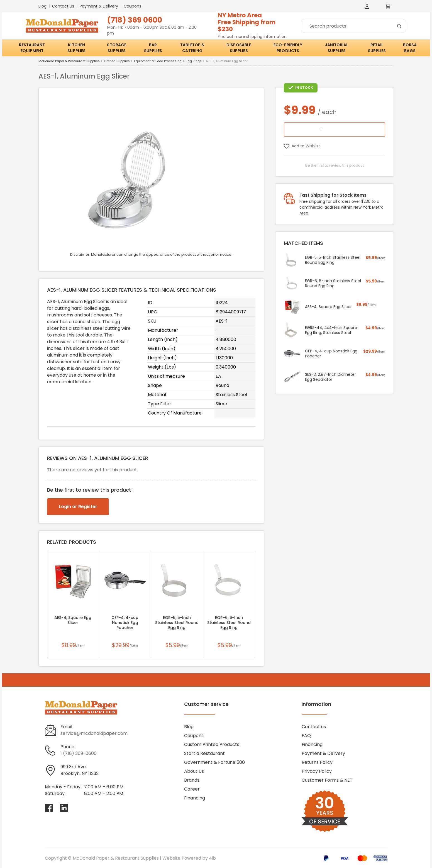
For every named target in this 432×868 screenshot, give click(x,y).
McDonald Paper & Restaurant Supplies (69, 61)
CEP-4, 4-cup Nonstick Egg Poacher (125, 623)
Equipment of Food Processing (158, 61)
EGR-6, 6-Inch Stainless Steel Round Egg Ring (229, 623)
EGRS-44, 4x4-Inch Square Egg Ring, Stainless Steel (331, 330)
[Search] (353, 26)
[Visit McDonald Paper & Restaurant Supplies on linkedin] (64, 808)
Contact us (63, 6)
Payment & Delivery (99, 6)
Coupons (132, 6)
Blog (42, 6)
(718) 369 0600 (135, 20)
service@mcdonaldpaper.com (94, 733)
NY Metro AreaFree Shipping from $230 (247, 22)
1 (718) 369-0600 (79, 753)
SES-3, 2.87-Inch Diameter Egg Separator (330, 377)
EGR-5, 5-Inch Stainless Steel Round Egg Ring (177, 623)
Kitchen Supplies (117, 61)
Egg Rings (194, 61)
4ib (212, 858)
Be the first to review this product (335, 165)
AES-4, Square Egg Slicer (73, 620)
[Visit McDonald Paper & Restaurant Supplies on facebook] (49, 808)
